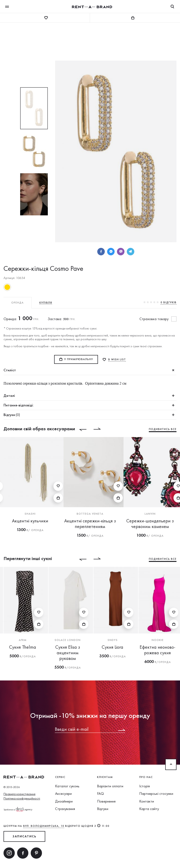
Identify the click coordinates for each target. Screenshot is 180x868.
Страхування (65, 809)
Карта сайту (149, 809)
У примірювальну (79, 359)
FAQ (100, 794)
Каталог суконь (67, 786)
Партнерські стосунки (156, 794)
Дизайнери (64, 801)
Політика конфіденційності (22, 798)
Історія (144, 786)
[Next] (101, 429)
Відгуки (103, 809)
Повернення (106, 801)
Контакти (147, 801)
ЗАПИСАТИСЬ (24, 836)
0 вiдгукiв (169, 302)
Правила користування (19, 794)
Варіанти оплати (110, 786)
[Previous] (79, 429)
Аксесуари (63, 794)
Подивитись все (163, 429)
